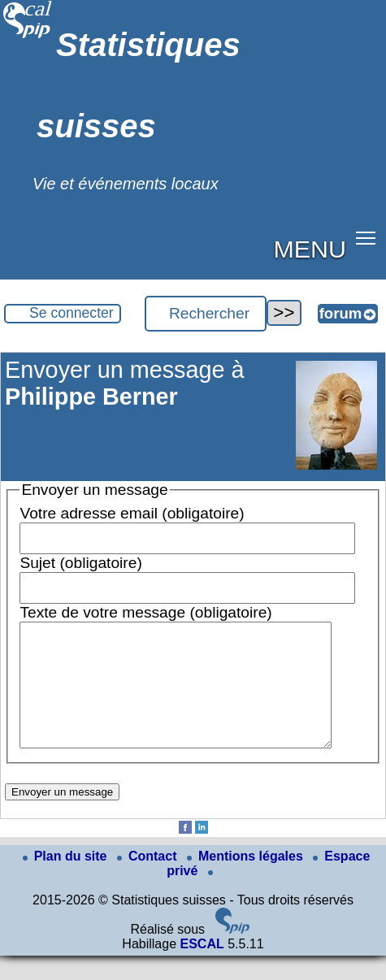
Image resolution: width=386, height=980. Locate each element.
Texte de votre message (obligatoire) (145, 612)
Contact (149, 880)
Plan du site (67, 880)
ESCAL (202, 968)
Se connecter (72, 313)
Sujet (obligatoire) (80, 563)
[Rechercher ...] (206, 314)
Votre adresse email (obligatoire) (132, 513)
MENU (310, 249)
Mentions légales (247, 880)
